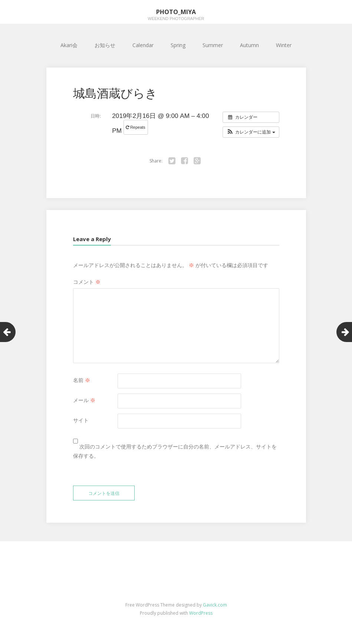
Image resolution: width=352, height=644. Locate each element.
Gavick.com (215, 605)
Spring (178, 45)
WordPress (201, 613)
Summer (213, 45)
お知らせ (105, 45)
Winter (284, 45)
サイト (81, 420)
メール (84, 400)
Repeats (136, 127)
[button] (251, 132)
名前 (82, 380)
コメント (87, 282)
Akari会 (69, 45)
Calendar (143, 45)
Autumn (249, 45)
